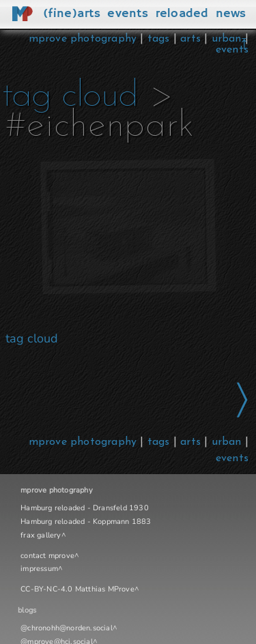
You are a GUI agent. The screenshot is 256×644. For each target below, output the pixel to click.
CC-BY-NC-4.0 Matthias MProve (77, 589)
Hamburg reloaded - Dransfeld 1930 (85, 508)
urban (227, 39)
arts (190, 39)
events (232, 50)
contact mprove (47, 556)
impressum (39, 569)
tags (159, 39)
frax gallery (41, 535)
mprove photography (85, 39)
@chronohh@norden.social (67, 628)
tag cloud (70, 97)
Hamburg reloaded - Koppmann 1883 (86, 522)
